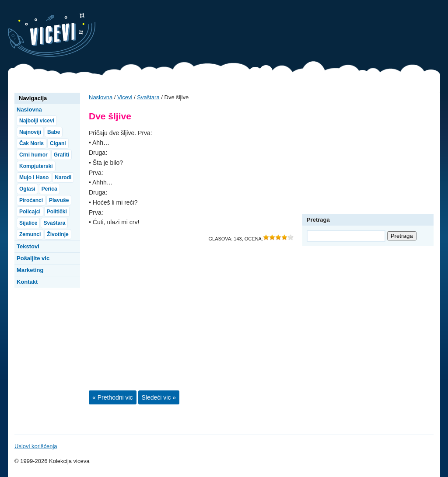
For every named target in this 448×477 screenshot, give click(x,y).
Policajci (30, 212)
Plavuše (59, 200)
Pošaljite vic (33, 258)
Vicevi (52, 35)
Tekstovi (28, 246)
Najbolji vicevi (37, 121)
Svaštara (148, 97)
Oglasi (27, 189)
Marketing (30, 270)
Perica (49, 189)
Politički (57, 212)
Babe (54, 132)
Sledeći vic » (159, 397)
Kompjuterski (36, 166)
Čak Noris (31, 143)
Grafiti (61, 155)
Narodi (63, 178)
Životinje (58, 234)
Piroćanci (31, 200)
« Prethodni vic (113, 397)
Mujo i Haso (34, 178)
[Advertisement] (281, 33)
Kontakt (27, 282)
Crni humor (33, 155)
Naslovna (101, 97)
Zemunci (30, 234)
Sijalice (28, 223)
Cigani (58, 143)
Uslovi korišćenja (36, 446)
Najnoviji (30, 132)
